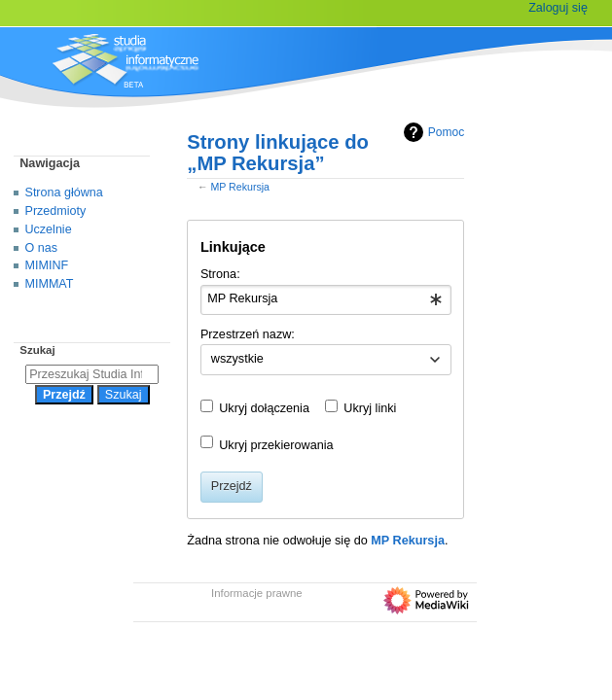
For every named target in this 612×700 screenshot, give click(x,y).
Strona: (220, 274)
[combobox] (326, 300)
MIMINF (47, 265)
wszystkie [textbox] (237, 359)
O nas (41, 248)
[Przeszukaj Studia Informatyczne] (92, 374)
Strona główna (64, 192)
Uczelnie (49, 229)
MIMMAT (50, 284)
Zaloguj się (558, 8)
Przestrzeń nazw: (248, 334)
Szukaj (37, 350)
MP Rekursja (240, 187)
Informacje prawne (257, 593)
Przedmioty (56, 211)
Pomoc (432, 132)
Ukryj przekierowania (276, 445)
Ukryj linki (370, 408)
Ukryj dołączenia (264, 408)
